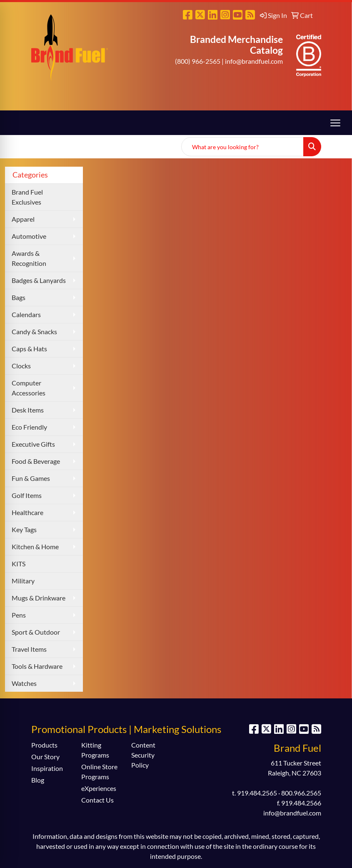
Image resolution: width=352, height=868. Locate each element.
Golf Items (27, 495)
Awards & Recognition (29, 258)
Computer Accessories (29, 388)
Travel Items (29, 649)
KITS (19, 564)
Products (44, 745)
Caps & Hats (29, 349)
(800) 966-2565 (198, 61)
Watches (24, 683)
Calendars (26, 314)
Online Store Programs (99, 772)
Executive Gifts (33, 444)
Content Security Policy (143, 755)
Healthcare (27, 512)
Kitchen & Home (35, 547)
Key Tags (24, 529)
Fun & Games (31, 478)
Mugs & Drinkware (39, 598)
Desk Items (28, 410)
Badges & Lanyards (39, 280)
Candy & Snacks (34, 331)
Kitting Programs (95, 750)
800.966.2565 (301, 793)
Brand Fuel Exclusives (27, 197)
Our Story (45, 757)
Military (23, 581)
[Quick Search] (242, 147)
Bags (19, 297)
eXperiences (99, 788)
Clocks (21, 366)
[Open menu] (335, 123)
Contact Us (97, 800)
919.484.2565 (257, 793)
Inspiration (47, 768)
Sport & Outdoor (36, 632)
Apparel (23, 219)
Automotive (29, 236)
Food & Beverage (36, 461)
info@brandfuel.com (254, 61)
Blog (38, 780)
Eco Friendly (29, 427)
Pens (19, 615)
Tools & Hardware (37, 666)
